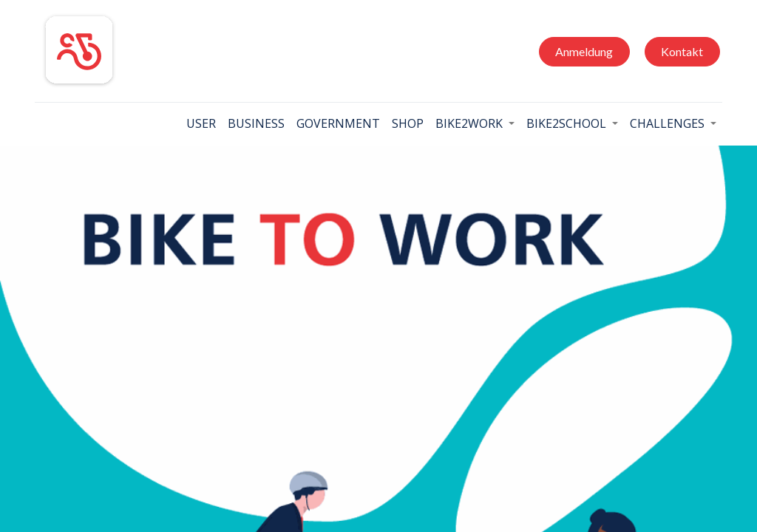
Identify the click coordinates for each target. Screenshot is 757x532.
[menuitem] (201, 123)
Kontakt (682, 51)
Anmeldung (584, 51)
